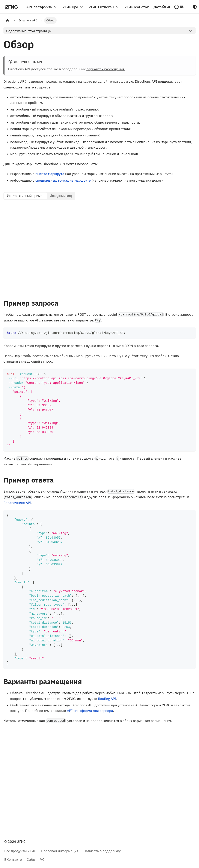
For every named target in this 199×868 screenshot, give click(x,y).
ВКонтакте (13, 859)
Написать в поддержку (102, 851)
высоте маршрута (50, 174)
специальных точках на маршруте (63, 180)
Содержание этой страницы (29, 31)
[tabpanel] (99, 247)
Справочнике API (17, 503)
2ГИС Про (73, 7)
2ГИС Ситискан (104, 7)
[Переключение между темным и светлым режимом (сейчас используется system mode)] (195, 7)
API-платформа (42, 7)
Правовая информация (60, 851)
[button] (179, 7)
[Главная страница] (8, 20)
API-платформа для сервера (90, 711)
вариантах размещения (106, 69)
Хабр (31, 859)
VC (42, 859)
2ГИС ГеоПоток (137, 7)
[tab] (26, 196)
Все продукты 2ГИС (20, 851)
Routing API (107, 699)
